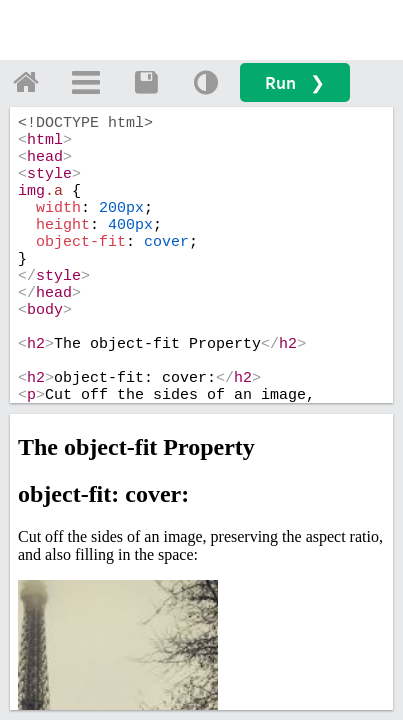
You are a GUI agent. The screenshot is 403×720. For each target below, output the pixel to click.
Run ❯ (295, 82)
